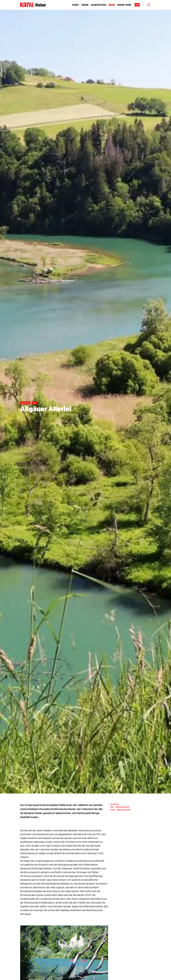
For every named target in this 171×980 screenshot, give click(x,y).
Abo (137, 5)
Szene (85, 5)
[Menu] (149, 5)
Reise (40, 5)
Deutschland (25, 403)
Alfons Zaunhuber (122, 807)
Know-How (124, 5)
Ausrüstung (99, 5)
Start (76, 5)
